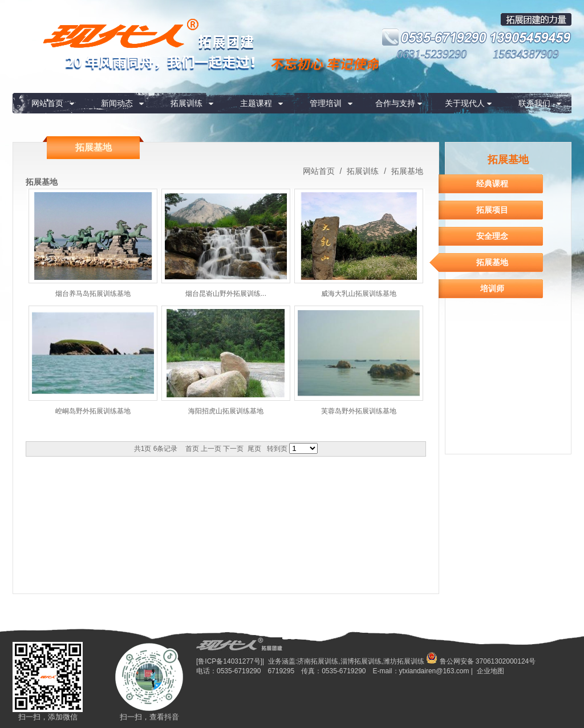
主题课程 (256, 103)
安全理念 (492, 236)
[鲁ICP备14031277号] (229, 661)
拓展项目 (492, 210)
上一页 (211, 449)
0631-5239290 (432, 54)
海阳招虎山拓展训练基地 (226, 411)
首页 (192, 449)
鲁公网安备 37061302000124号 (481, 661)
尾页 (254, 449)
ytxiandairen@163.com (434, 671)
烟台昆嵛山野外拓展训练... (226, 294)
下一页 (233, 449)
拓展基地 (406, 171)
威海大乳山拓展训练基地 (359, 294)
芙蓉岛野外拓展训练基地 (359, 411)
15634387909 (526, 54)
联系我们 (534, 103)
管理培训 (326, 103)
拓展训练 (186, 103)
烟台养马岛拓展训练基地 (93, 294)
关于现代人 (465, 103)
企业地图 (490, 671)
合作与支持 (395, 103)
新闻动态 (117, 103)
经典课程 (492, 184)
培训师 (492, 288)
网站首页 (47, 103)
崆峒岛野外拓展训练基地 (93, 411)
